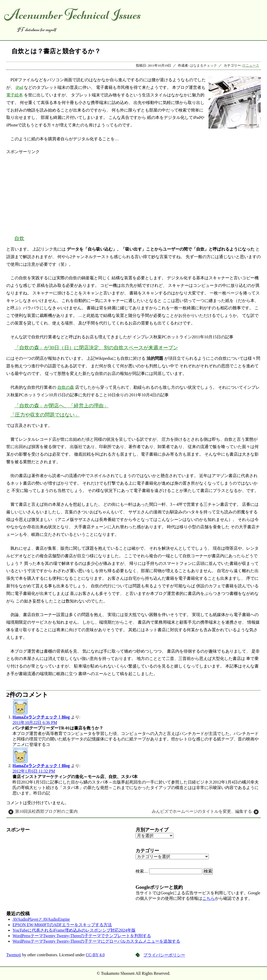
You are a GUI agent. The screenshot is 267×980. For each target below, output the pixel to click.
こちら (209, 898)
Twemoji (14, 955)
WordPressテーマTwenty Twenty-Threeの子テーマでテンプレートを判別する (82, 936)
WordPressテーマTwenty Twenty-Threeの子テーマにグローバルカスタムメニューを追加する (96, 941)
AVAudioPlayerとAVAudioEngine (41, 919)
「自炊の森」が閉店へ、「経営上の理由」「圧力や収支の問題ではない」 (59, 410)
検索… (142, 871)
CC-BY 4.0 (95, 955)
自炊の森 (66, 387)
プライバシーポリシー (164, 955)
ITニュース (251, 66)
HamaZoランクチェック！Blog (41, 717)
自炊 (19, 238)
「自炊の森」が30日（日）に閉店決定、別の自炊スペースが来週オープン (96, 348)
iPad (19, 87)
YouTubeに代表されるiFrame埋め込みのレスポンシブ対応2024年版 (74, 930)
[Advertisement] (133, 191)
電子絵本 (15, 95)
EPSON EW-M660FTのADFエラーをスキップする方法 (62, 925)
